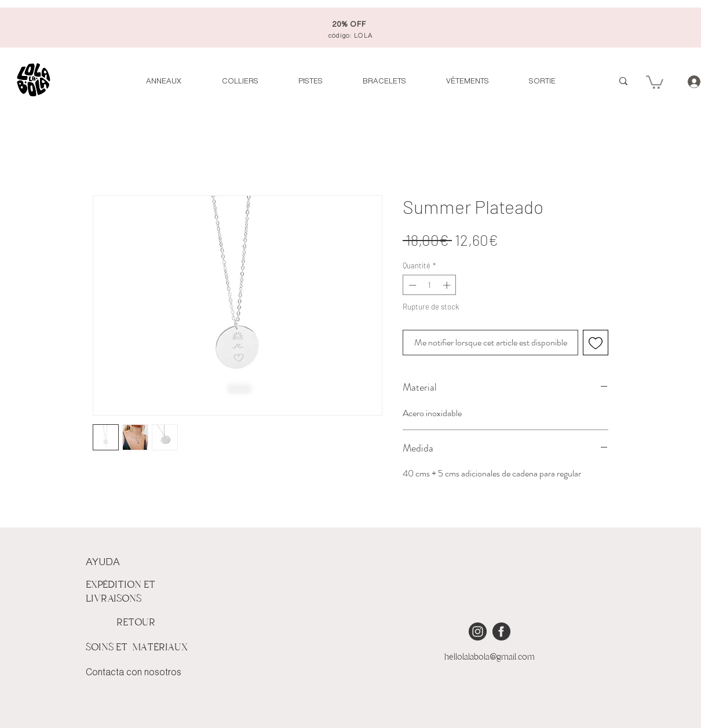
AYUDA (103, 562)
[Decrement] (411, 285)
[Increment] (448, 285)
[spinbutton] (430, 285)
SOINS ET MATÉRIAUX (137, 647)
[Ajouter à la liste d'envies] (596, 343)
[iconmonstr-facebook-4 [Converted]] (501, 631)
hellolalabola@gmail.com (490, 657)
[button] (655, 81)
